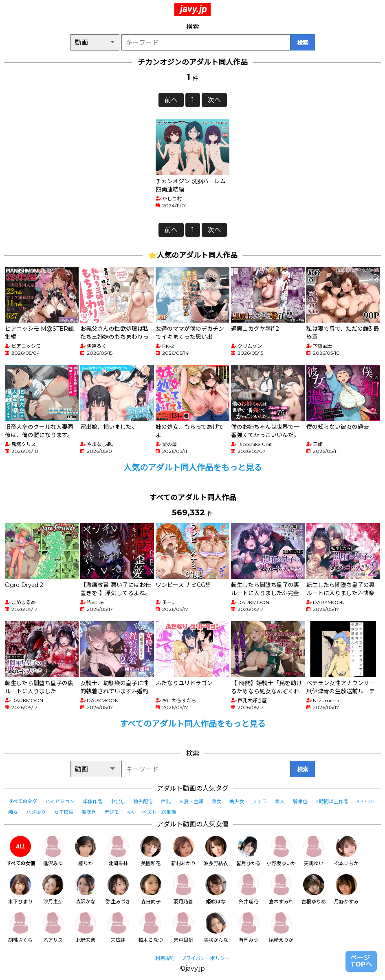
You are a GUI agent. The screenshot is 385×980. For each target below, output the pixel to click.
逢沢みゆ (53, 851)
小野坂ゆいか (281, 851)
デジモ (112, 812)
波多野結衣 (216, 851)
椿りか (86, 851)
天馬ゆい (314, 851)
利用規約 (165, 958)
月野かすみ (346, 889)
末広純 (118, 928)
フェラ (260, 801)
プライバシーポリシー (205, 958)
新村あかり (183, 851)
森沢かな (86, 889)
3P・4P (366, 801)
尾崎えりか (281, 928)
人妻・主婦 (191, 801)
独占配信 (143, 801)
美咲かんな (216, 928)
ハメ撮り (36, 812)
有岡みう (249, 928)
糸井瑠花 (249, 889)
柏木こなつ (151, 928)
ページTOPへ (361, 961)
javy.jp (194, 9)
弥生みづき (118, 889)
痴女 (13, 812)
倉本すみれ (281, 889)
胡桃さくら (20, 928)
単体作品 (92, 801)
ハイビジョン (60, 801)
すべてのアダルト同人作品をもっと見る (193, 724)
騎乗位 (300, 801)
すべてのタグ (23, 801)
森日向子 (151, 889)
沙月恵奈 (53, 889)
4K (130, 812)
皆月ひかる (249, 851)
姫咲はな (216, 889)
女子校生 (64, 812)
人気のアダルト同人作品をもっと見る (193, 468)
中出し (118, 801)
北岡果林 (118, 851)
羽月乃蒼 (183, 889)
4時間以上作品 (332, 801)
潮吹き (89, 812)
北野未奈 (86, 928)
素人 (280, 801)
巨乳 (166, 801)
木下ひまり (20, 889)
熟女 (216, 801)
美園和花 (151, 851)
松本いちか (346, 851)
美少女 (237, 801)
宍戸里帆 (183, 928)
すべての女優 (21, 851)
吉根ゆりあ (314, 889)
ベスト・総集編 (159, 812)
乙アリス (53, 928)
